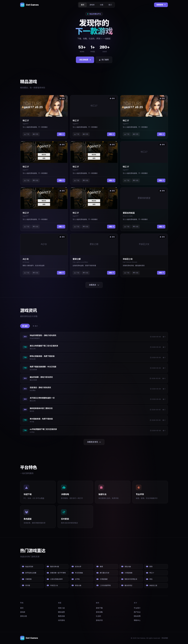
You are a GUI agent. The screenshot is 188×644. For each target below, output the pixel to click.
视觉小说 (61, 608)
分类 (102, 5)
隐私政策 (137, 616)
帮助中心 (137, 620)
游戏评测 (99, 620)
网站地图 (165, 638)
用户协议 (137, 612)
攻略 (36, 134)
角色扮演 (61, 616)
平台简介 (137, 608)
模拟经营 (61, 612)
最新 (25, 326)
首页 (83, 5)
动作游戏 (61, 620)
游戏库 (92, 5)
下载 (27, 134)
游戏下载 (99, 608)
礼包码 (98, 616)
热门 (110, 5)
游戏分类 (23, 616)
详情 (61, 134)
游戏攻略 (99, 612)
